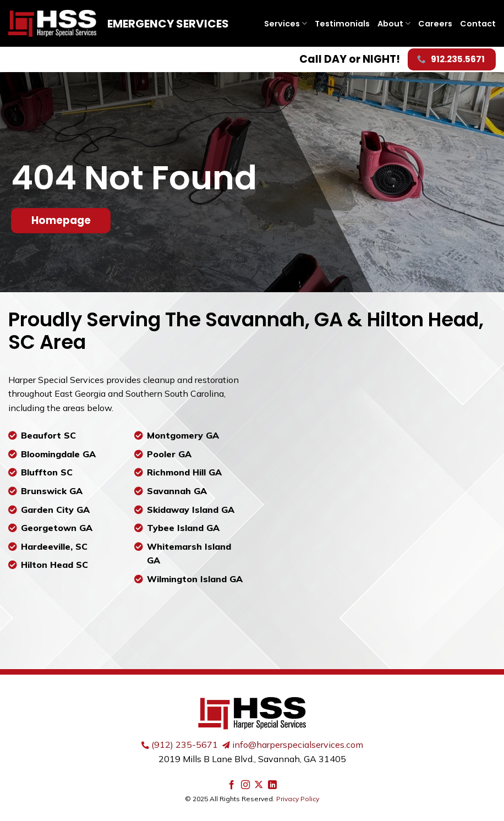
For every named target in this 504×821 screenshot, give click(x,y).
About (394, 24)
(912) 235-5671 (185, 745)
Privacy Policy (298, 799)
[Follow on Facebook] (232, 785)
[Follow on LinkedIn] (272, 785)
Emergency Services (168, 24)
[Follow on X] (259, 785)
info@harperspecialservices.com (298, 745)
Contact (478, 24)
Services (286, 24)
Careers (435, 24)
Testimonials (342, 24)
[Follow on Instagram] (245, 785)
